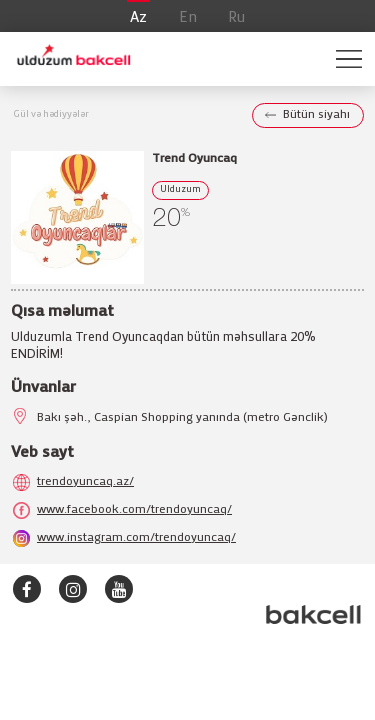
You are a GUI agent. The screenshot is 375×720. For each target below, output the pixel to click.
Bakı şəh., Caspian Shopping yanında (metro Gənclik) (182, 417)
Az (138, 18)
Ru (236, 18)
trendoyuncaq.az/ (85, 481)
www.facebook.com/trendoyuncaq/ (134, 509)
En (188, 18)
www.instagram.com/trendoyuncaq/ (136, 537)
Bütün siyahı (316, 114)
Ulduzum (180, 190)
